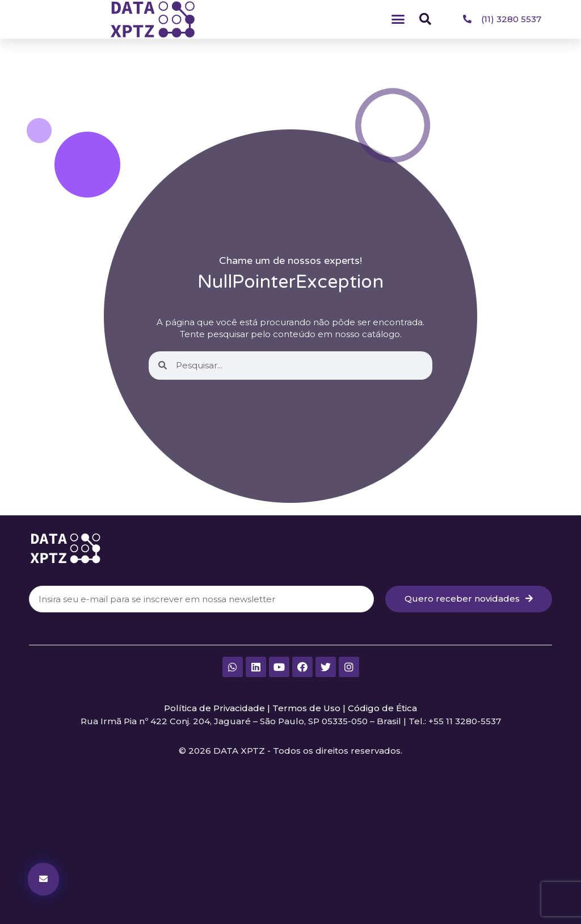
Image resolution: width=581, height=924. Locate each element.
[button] (398, 19)
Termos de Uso (306, 708)
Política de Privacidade (214, 708)
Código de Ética (382, 708)
